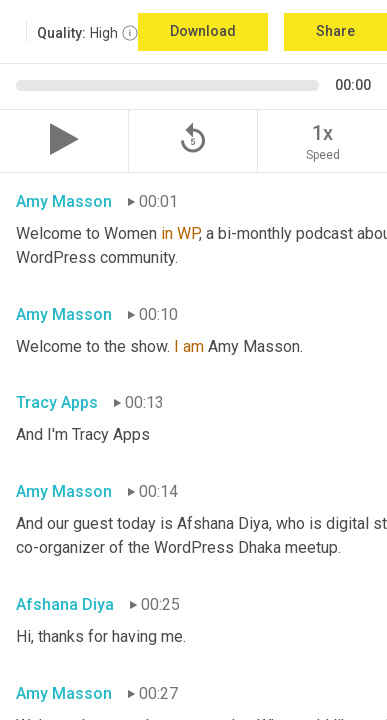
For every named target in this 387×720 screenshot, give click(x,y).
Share (335, 31)
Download (203, 31)
